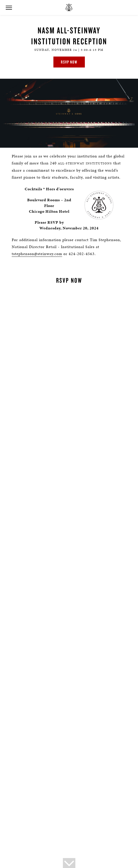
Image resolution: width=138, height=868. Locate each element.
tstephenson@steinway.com (37, 254)
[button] (9, 8)
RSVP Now (69, 62)
